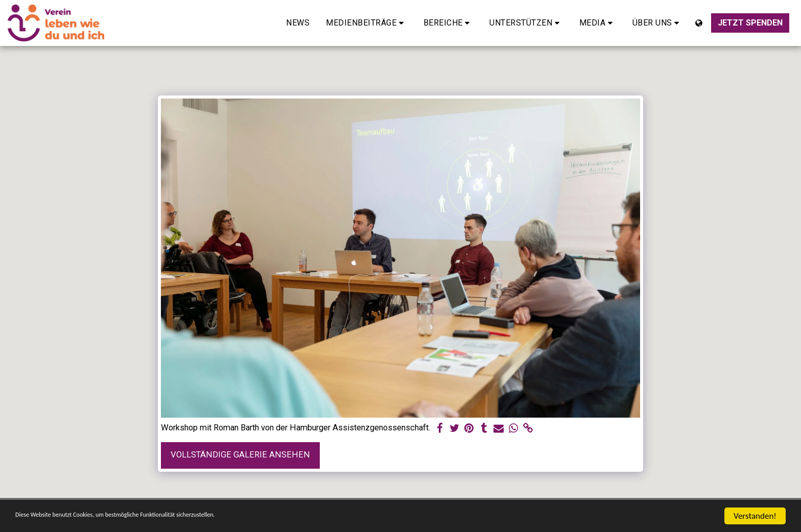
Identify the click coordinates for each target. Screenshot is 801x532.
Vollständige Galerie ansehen (240, 455)
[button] (367, 23)
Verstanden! (755, 516)
